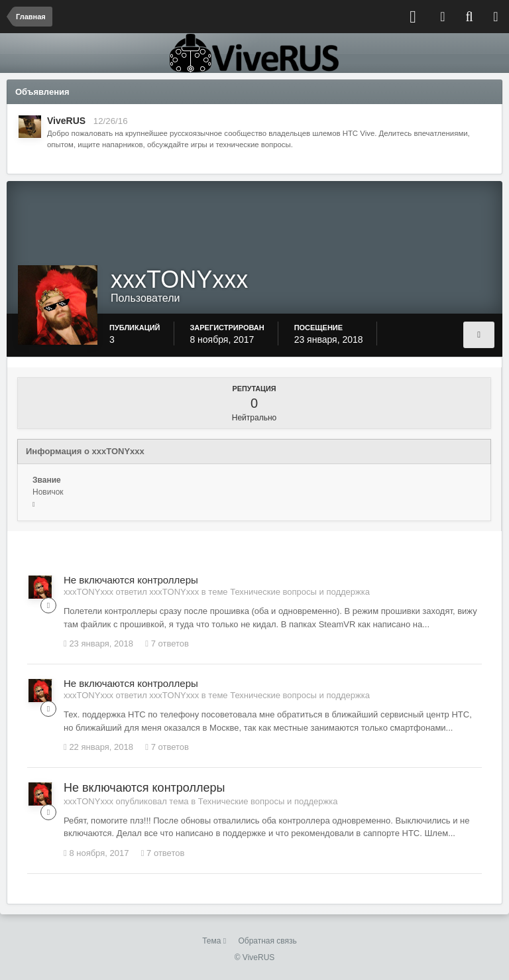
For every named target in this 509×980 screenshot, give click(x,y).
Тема (214, 941)
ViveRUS (66, 121)
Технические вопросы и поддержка (300, 592)
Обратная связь (267, 941)
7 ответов (167, 643)
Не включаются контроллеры (131, 580)
